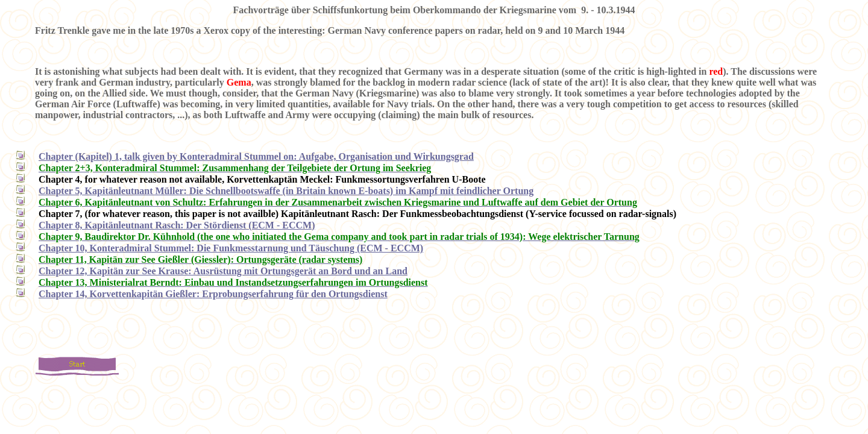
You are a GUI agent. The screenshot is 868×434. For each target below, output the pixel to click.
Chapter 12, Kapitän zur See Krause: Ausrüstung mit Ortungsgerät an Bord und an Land (223, 271)
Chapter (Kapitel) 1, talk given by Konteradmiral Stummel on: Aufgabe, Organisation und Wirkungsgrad (256, 156)
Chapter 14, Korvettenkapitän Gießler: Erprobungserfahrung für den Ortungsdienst (213, 294)
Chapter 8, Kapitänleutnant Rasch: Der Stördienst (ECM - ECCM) (177, 225)
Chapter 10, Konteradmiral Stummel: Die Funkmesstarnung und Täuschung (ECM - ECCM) (231, 248)
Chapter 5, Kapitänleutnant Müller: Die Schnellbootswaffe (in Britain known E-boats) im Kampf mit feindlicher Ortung (286, 191)
